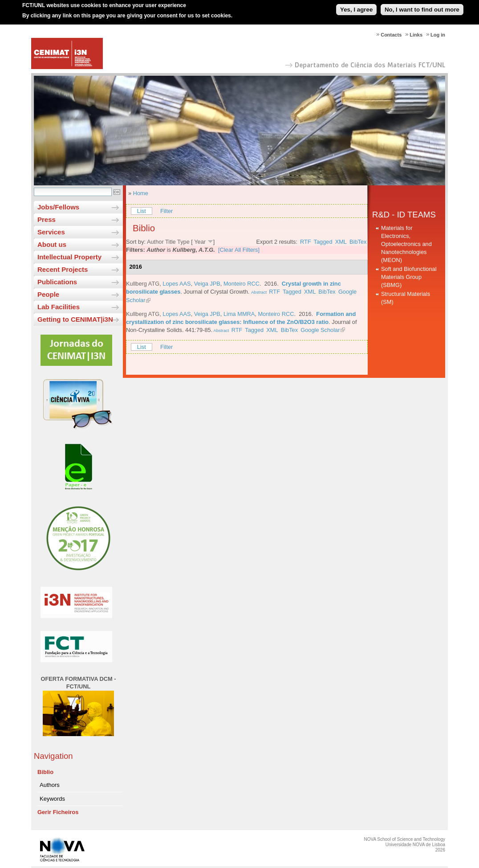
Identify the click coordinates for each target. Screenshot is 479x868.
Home (141, 193)
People (48, 294)
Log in (438, 35)
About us (52, 244)
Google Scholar (320, 330)
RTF (306, 242)
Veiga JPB (207, 284)
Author (155, 242)
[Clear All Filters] (239, 250)
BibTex (358, 242)
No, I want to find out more (422, 6)
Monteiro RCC (242, 284)
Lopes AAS (177, 284)
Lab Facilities (59, 307)
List (142, 211)
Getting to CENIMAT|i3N (75, 319)
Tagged (323, 242)
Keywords (52, 799)
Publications (57, 282)
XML (341, 242)
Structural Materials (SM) (406, 298)
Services (51, 232)
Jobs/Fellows (58, 207)
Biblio (45, 772)
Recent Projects (63, 269)
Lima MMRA (239, 314)
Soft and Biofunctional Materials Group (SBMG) (409, 277)
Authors (50, 785)
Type (183, 242)
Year (200, 242)
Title (170, 242)
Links (416, 35)
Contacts (391, 35)
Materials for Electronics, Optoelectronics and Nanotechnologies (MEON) (406, 244)
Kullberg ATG (143, 284)
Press (47, 219)
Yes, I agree (356, 6)
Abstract (259, 292)
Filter (166, 211)
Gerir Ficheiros (58, 812)
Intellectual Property (69, 257)
